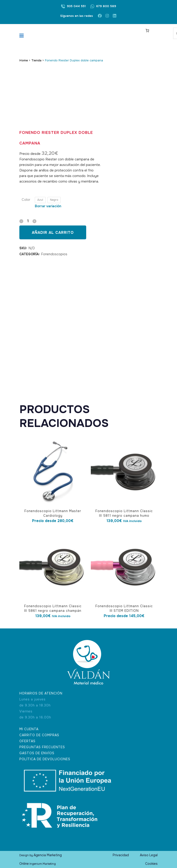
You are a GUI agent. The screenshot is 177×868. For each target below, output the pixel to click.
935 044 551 (76, 6)
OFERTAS (27, 741)
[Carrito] (147, 30)
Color (26, 200)
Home (24, 60)
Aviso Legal (149, 855)
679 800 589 (106, 6)
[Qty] (28, 221)
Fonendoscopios (54, 254)
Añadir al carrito (53, 233)
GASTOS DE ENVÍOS (37, 753)
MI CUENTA (29, 729)
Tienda (36, 60)
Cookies (151, 864)
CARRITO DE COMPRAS (39, 735)
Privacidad (121, 855)
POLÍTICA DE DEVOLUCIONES (45, 759)
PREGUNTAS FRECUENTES (42, 747)
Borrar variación (48, 206)
